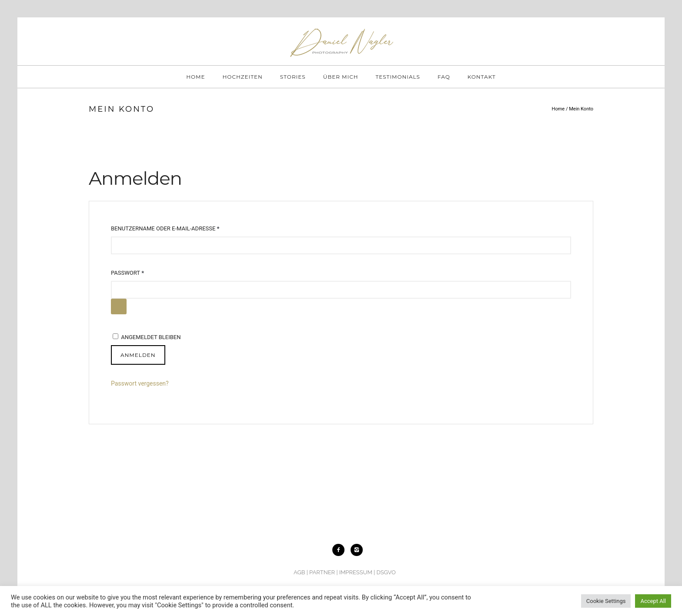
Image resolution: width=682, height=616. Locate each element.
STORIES (293, 77)
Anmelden (138, 355)
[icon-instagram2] (357, 550)
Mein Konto (581, 109)
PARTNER (322, 572)
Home (558, 109)
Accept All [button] (653, 601)
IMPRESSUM (356, 572)
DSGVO (386, 572)
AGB (299, 572)
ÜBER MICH (341, 77)
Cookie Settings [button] (606, 601)
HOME (196, 77)
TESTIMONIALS (398, 77)
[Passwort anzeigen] (119, 306)
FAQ (444, 77)
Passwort (129, 273)
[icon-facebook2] (341, 550)
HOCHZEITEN (243, 77)
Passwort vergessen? (140, 383)
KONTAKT (482, 77)
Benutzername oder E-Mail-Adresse (167, 229)
